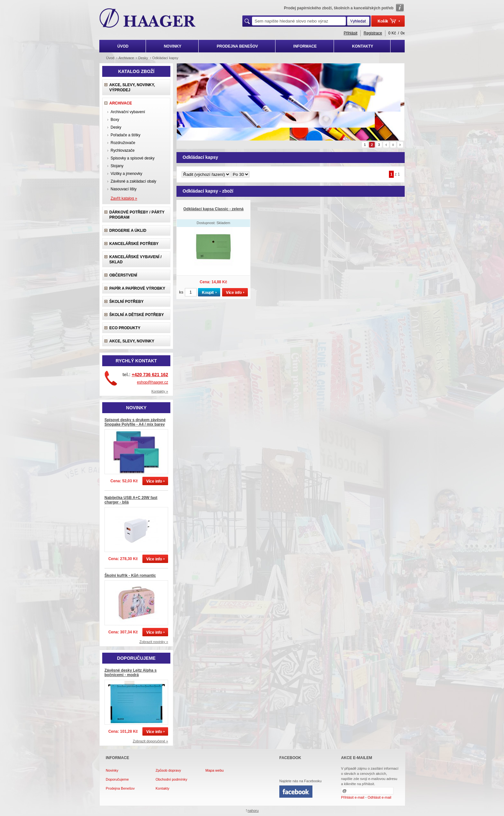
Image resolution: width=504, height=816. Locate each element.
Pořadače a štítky (126, 135)
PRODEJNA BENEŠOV (237, 46)
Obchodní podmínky (171, 779)
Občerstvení (123, 275)
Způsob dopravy (168, 770)
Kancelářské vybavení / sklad (135, 259)
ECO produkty (125, 328)
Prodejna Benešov (120, 788)
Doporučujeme (117, 779)
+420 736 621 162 (150, 375)
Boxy (115, 120)
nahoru (253, 811)
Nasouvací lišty (124, 189)
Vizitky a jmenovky (126, 174)
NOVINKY (173, 46)
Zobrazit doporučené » (150, 741)
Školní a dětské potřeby (137, 315)
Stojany (117, 166)
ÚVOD (123, 46)
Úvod (110, 58)
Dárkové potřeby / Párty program (137, 215)
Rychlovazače (123, 150)
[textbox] (299, 21)
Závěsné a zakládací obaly (133, 181)
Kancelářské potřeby (134, 244)
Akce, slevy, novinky (132, 341)
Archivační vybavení (128, 112)
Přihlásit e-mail (353, 797)
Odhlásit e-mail (379, 797)
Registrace (373, 33)
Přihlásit (351, 33)
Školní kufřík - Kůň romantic (130, 576)
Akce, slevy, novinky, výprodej (132, 87)
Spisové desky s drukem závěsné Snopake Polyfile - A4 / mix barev (135, 422)
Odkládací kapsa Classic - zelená (213, 209)
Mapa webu (215, 770)
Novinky (112, 770)
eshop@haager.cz (153, 382)
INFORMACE (305, 46)
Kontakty (162, 788)
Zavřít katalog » (124, 198)
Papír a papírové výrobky (137, 288)
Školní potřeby (126, 302)
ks (181, 292)
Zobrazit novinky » (154, 642)
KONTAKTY (363, 46)
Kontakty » (160, 391)
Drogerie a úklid (128, 231)
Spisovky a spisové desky (133, 158)
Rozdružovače (123, 143)
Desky (116, 127)
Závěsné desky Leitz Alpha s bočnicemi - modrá (130, 673)
